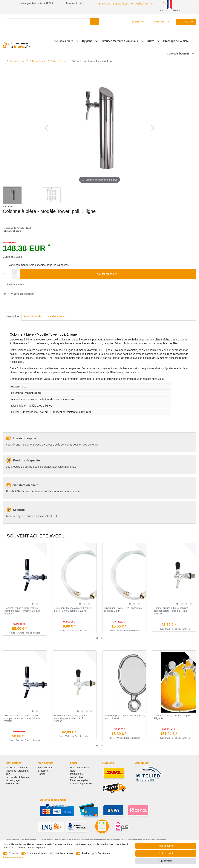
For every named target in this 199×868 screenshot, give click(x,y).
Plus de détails (33, 316)
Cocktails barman (178, 54)
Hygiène (88, 41)
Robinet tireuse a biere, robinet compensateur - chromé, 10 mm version (22, 611)
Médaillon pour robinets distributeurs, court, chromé (124, 717)
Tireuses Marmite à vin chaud (120, 41)
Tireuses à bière (63, 41)
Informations (12, 783)
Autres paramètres (13, 857)
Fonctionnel (104, 853)
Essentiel (14, 853)
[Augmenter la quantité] (14, 272)
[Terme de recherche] (48, 22)
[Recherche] (95, 22)
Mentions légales (79, 780)
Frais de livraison (26, 294)
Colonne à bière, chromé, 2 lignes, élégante (173, 717)
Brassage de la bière (176, 41)
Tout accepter (166, 846)
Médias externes (64, 853)
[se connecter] (137, 22)
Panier (41, 774)
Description (12, 316)
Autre (151, 41)
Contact (160, 3)
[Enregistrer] (157, 22)
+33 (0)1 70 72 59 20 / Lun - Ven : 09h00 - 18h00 (121, 3)
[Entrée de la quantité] (7, 274)
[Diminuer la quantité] (14, 277)
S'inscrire (43, 771)
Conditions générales (82, 783)
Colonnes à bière (37, 61)
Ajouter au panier (145, 274)
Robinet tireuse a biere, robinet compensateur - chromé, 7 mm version (171, 611)
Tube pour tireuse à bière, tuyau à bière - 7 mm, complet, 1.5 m (73, 610)
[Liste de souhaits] (171, 22)
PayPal (86, 853)
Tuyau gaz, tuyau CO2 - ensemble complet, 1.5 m (123, 610)
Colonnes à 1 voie (59, 61)
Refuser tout (166, 853)
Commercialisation (37, 853)
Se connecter (45, 768)
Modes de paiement (16, 768)
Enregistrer (166, 861)
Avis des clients (56, 316)
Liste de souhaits (14, 285)
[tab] (12, 317)
